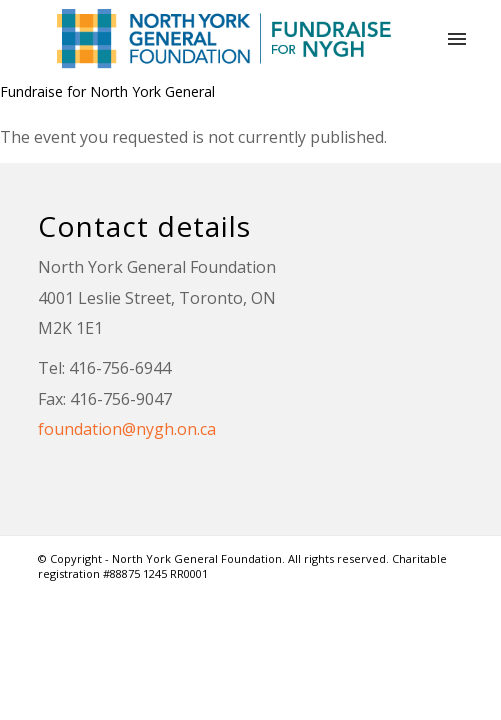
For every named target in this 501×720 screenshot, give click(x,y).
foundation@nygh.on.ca (127, 429)
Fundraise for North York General (107, 91)
